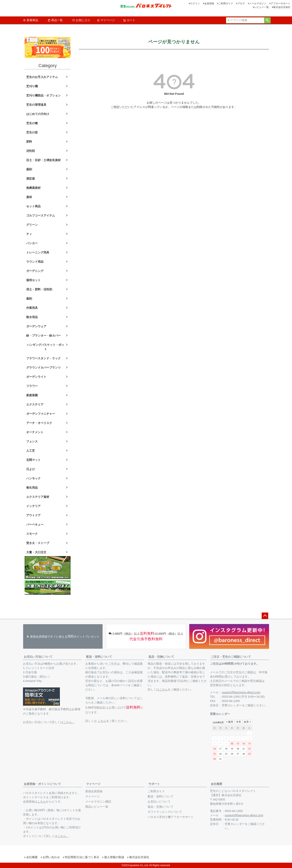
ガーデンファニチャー (41, 414)
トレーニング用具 (38, 252)
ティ (29, 234)
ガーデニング (35, 271)
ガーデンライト (36, 377)
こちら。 (69, 722)
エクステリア (35, 404)
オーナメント (35, 432)
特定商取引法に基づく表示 (82, 857)
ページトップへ (265, 616)
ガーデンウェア (36, 326)
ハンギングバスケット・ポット (46, 347)
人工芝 (31, 451)
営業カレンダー (232, 705)
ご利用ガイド (226, 3)
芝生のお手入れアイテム (42, 77)
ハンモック (33, 478)
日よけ (31, 469)
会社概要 (217, 784)
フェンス (32, 441)
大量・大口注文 (36, 552)
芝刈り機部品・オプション (43, 95)
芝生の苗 (32, 132)
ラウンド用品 (35, 262)
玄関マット (33, 460)
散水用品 (32, 317)
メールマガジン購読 (98, 802)
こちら (102, 721)
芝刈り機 (32, 86)
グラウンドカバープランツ (43, 368)
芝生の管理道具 (36, 105)
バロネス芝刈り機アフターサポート (171, 817)
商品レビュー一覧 (97, 807)
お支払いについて (159, 802)
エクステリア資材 (38, 497)
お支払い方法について (38, 657)
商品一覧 (55, 20)
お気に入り (81, 20)
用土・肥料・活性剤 (39, 289)
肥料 (29, 142)
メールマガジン (258, 3)
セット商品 (33, 206)
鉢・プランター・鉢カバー (43, 336)
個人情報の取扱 (114, 857)
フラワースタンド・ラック (43, 358)
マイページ (106, 20)
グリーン (32, 225)
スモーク (32, 534)
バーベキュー (35, 524)
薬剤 (29, 169)
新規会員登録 (94, 791)
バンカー (32, 243)
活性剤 (31, 151)
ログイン (195, 3)
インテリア (33, 506)
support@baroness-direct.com (241, 692)
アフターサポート (281, 3)
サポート (154, 784)
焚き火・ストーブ (38, 543)
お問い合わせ (51, 857)
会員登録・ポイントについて (42, 784)
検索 (267, 20)
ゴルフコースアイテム (41, 215)
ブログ (241, 3)
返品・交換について (161, 657)
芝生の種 (32, 123)
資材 (29, 197)
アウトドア (33, 515)
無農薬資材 (33, 188)
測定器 (31, 179)
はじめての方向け (38, 114)
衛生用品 (32, 488)
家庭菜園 (32, 395)
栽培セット (33, 280)
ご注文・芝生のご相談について (231, 657)
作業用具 (32, 308)
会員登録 (209, 3)
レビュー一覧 (261, 7)
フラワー (32, 386)
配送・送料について (99, 657)
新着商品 (31, 20)
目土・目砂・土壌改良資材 (43, 160)
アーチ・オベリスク (39, 423)
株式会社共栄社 (282, 7)
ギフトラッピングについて (165, 812)
